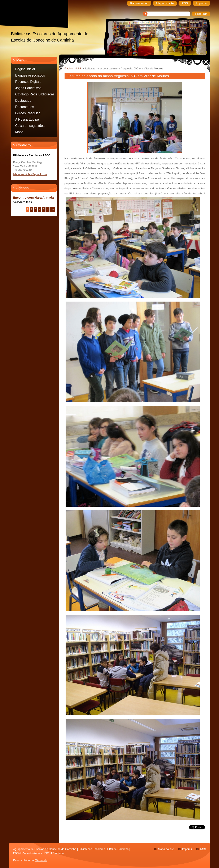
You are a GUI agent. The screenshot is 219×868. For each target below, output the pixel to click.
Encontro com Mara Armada (34, 198)
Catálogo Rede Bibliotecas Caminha (35, 95)
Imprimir (187, 849)
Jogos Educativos (28, 88)
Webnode (41, 860)
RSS (203, 849)
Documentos (25, 107)
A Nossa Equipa (27, 119)
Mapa (19, 132)
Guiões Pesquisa (28, 113)
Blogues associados (30, 75)
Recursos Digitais (28, 82)
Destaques (23, 101)
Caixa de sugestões (30, 126)
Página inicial (25, 69)
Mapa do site (166, 849)
